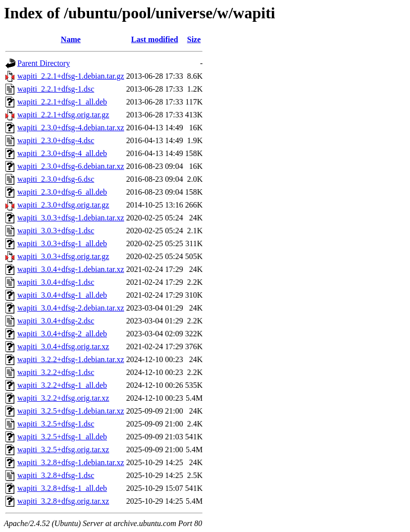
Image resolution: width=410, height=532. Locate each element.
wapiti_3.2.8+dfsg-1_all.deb (62, 488)
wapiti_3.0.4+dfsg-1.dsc (56, 282)
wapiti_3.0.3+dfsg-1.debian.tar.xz (71, 218)
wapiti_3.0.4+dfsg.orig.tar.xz (63, 346)
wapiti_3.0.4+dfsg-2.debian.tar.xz (71, 308)
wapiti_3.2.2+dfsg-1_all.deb (62, 385)
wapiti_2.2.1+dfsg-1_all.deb (62, 102)
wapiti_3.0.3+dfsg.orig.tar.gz (63, 256)
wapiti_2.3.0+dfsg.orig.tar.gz (63, 205)
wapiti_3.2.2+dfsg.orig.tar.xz (63, 398)
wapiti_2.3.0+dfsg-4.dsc (56, 140)
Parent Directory (44, 63)
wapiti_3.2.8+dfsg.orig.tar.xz (63, 501)
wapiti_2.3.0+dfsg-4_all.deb (62, 153)
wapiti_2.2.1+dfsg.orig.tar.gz (63, 115)
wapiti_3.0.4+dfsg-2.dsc (56, 321)
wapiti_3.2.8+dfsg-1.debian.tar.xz (71, 462)
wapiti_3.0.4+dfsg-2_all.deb (62, 334)
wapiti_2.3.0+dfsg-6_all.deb (62, 192)
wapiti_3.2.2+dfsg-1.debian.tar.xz (71, 359)
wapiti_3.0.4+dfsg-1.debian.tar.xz (71, 269)
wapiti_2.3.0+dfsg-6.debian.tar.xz (71, 166)
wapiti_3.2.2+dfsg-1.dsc (56, 372)
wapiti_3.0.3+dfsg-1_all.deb (62, 243)
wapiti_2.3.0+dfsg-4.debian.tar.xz (71, 128)
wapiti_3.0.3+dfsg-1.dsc (56, 231)
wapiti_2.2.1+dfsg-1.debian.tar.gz (71, 76)
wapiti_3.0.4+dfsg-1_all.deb (62, 295)
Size (194, 39)
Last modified (155, 39)
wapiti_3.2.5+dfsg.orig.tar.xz (63, 450)
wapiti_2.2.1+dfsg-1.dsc (56, 89)
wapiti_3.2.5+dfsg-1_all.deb (62, 437)
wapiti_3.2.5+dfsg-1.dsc (56, 424)
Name (71, 39)
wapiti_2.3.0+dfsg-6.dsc (56, 179)
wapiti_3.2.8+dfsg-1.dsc (56, 475)
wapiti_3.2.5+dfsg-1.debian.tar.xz (71, 411)
